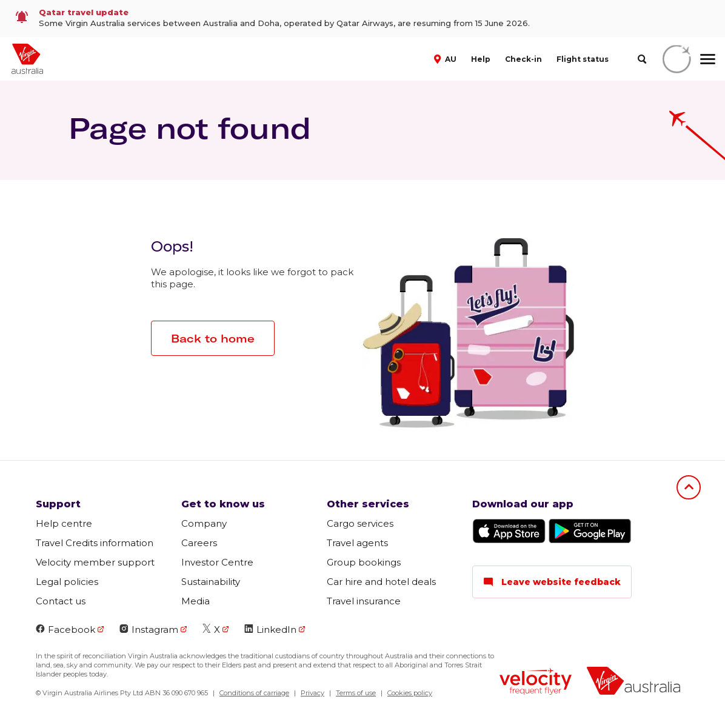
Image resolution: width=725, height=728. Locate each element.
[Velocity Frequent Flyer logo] (536, 683)
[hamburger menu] (708, 59)
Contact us (61, 601)
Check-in (523, 59)
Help (481, 59)
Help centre (64, 523)
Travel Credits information (95, 543)
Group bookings (364, 562)
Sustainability (211, 582)
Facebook (65, 629)
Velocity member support (95, 562)
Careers (199, 543)
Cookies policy (410, 693)
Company (204, 523)
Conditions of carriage (254, 693)
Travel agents (357, 543)
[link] (362, 18)
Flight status (583, 59)
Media (195, 601)
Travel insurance (364, 601)
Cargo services (360, 523)
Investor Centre (217, 562)
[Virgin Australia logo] (633, 682)
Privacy (312, 693)
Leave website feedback (552, 582)
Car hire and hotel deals (381, 582)
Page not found (190, 128)
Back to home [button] (213, 339)
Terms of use (356, 693)
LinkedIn (270, 629)
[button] (446, 58)
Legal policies (67, 582)
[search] (642, 59)
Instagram (149, 629)
